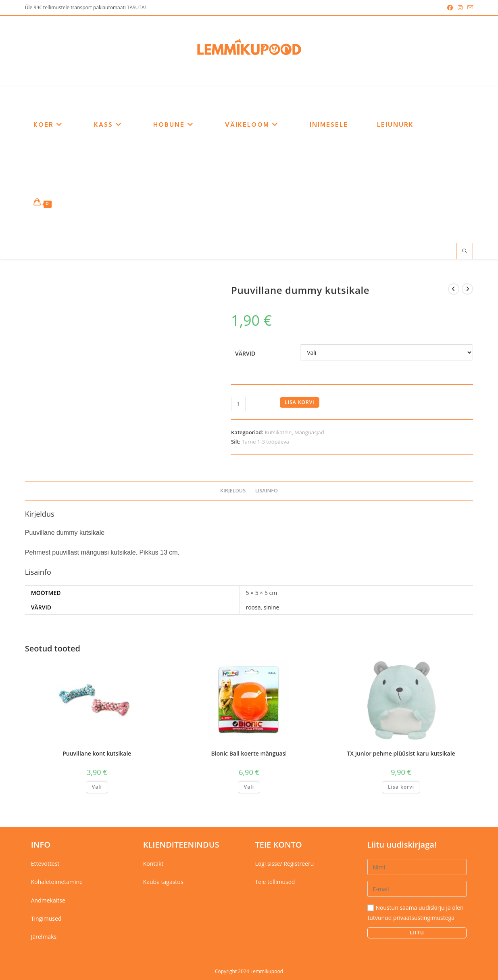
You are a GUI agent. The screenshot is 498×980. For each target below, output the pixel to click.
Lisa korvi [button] (401, 787)
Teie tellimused (275, 882)
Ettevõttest (45, 864)
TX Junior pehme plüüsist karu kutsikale (401, 753)
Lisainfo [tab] (267, 491)
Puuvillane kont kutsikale (97, 753)
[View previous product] (454, 289)
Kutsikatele (278, 432)
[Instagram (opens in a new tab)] (460, 8)
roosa (253, 607)
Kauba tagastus (163, 882)
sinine (272, 607)
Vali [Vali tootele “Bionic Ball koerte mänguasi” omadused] (249, 787)
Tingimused (46, 918)
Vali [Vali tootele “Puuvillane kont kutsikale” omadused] (97, 787)
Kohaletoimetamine (57, 882)
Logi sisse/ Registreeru (285, 864)
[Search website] (465, 251)
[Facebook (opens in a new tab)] (450, 8)
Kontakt (153, 864)
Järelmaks (44, 937)
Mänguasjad (309, 432)
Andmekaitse (48, 900)
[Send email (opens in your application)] (469, 8)
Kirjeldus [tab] (233, 491)
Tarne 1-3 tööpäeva (266, 442)
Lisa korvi (300, 402)
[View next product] (467, 289)
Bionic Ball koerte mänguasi (249, 753)
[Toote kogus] (238, 404)
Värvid (245, 353)
